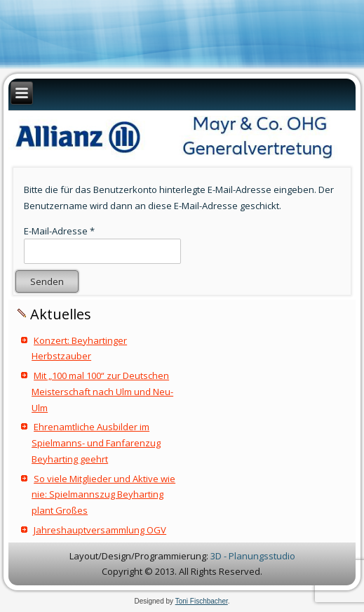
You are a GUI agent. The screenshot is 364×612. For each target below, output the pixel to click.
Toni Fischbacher (202, 601)
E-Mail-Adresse (59, 231)
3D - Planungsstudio (253, 556)
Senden (47, 281)
